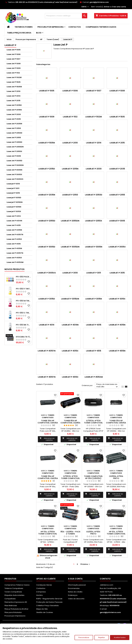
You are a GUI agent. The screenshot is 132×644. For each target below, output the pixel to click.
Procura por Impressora (51, 27)
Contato (105, 579)
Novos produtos (14, 269)
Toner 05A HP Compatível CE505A (116, 422)
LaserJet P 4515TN (15, 253)
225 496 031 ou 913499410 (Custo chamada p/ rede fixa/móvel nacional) (46, 2)
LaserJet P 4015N (14, 230)
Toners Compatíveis (13, 592)
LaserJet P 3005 (14, 156)
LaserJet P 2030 (14, 114)
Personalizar (84, 637)
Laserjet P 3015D (14, 198)
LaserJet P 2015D (14, 105)
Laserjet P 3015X (14, 211)
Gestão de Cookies (45, 612)
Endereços (73, 595)
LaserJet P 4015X (14, 239)
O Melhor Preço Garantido (48, 606)
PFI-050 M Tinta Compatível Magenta (24, 301)
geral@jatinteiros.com (99, 2)
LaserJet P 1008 (14, 64)
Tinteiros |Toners (24, 27)
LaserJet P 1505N (14, 87)
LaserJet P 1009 (14, 68)
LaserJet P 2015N (14, 110)
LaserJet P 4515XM (15, 262)
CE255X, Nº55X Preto (93, 533)
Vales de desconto (76, 599)
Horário (40, 595)
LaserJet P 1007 (14, 59)
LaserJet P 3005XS (15, 179)
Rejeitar (102, 637)
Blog (39, 33)
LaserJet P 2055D (14, 142)
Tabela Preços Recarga (19, 33)
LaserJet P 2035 (14, 119)
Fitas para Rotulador (13, 612)
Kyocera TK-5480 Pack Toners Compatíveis (24, 337)
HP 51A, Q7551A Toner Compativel (48, 533)
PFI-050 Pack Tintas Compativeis (24, 277)
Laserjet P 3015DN (15, 202)
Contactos (75, 27)
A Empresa (41, 592)
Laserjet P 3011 (13, 188)
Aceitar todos (120, 637)
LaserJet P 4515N (14, 248)
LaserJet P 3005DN (15, 165)
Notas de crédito (75, 592)
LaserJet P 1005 (14, 50)
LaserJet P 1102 (13, 73)
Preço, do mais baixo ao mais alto (107, 386)
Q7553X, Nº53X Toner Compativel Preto (70, 478)
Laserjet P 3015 (13, 193)
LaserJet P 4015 (14, 225)
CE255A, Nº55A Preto (116, 477)
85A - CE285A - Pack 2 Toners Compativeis (70, 534)
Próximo (85, 564)
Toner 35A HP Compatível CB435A (48, 477)
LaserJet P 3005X (14, 174)
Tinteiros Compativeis (14, 588)
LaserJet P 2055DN (15, 147)
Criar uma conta (119, 7)
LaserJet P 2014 (14, 96)
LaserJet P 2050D (14, 133)
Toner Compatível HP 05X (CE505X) (93, 477)
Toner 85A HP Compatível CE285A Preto (70, 423)
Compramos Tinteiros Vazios (101, 27)
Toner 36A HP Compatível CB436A (48, 422)
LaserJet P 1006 (14, 54)
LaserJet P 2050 (14, 128)
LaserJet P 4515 (14, 244)
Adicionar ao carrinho (47, 439)
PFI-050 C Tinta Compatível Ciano (24, 313)
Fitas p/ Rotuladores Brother (16, 609)
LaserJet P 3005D (14, 161)
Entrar (107, 7)
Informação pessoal (77, 585)
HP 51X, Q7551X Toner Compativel (116, 533)
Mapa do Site (42, 609)
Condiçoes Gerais (44, 585)
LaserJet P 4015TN (15, 235)
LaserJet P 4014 (14, 216)
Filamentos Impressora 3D (16, 602)
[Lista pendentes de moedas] (85, 7)
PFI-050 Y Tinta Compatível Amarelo (24, 289)
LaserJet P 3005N (14, 170)
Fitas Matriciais (11, 606)
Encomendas (74, 588)
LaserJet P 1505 (14, 82)
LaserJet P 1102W (14, 77)
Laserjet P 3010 (13, 184)
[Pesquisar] (66, 16)
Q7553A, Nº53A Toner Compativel (93, 422)
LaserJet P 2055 (14, 138)
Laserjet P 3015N (14, 207)
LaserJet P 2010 (14, 91)
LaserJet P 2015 (14, 101)
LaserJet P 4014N (14, 221)
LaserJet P (10, 45)
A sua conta (75, 579)
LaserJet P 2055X (14, 151)
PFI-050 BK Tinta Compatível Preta (24, 325)
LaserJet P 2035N (14, 124)
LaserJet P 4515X (14, 258)
